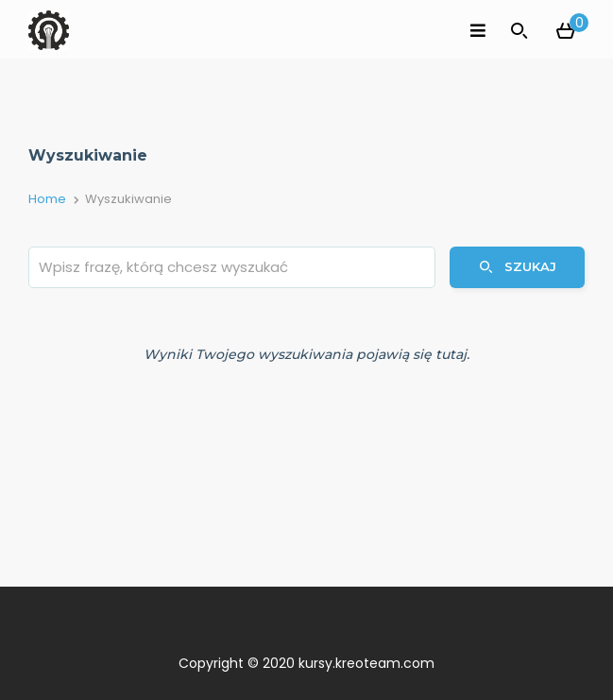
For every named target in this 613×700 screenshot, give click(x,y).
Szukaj (517, 267)
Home (47, 199)
